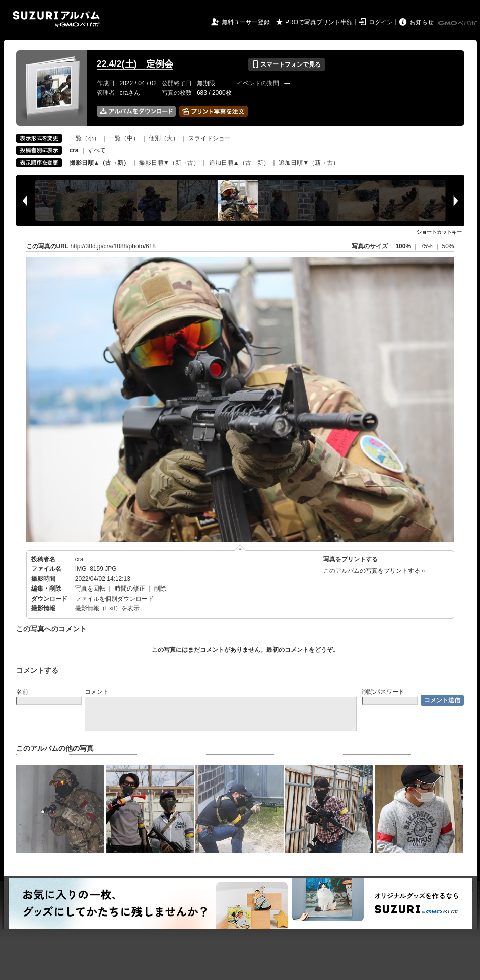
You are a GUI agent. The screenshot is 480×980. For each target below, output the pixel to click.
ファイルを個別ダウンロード (114, 599)
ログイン (381, 22)
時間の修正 (130, 589)
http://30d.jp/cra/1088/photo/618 (113, 246)
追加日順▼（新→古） (309, 163)
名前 (22, 692)
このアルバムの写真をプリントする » (374, 571)
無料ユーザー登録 (246, 22)
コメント (97, 692)
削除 (160, 589)
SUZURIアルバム (56, 19)
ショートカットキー (439, 232)
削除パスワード (383, 692)
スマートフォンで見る (286, 64)
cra (79, 559)
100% (403, 246)
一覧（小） (85, 138)
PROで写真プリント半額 (319, 22)
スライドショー (210, 138)
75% (427, 246)
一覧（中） (124, 138)
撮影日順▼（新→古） (169, 163)
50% (448, 246)
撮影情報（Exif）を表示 (107, 608)
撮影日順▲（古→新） (100, 163)
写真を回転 (90, 589)
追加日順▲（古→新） (239, 163)
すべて (97, 150)
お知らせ (422, 22)
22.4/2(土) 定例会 (135, 64)
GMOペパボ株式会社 (458, 23)
